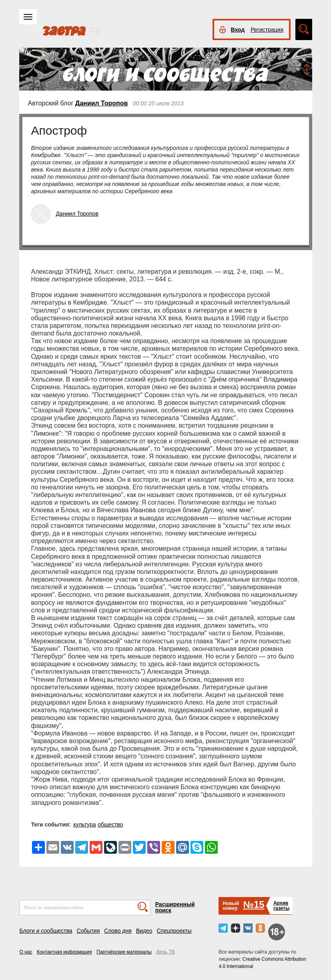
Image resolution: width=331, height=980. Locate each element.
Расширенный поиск (175, 907)
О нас (26, 952)
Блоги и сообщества (46, 931)
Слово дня (118, 931)
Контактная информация (64, 952)
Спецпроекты (174, 931)
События (88, 931)
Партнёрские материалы (124, 952)
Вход (238, 30)
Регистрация (267, 30)
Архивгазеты (281, 906)
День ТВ (165, 952)
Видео (144, 931)
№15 (254, 904)
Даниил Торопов (102, 103)
